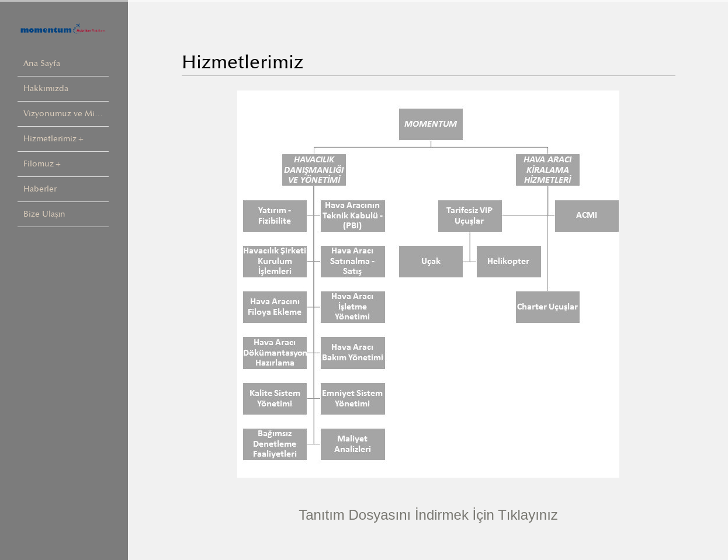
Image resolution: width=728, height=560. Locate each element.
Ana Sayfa (42, 63)
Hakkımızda (46, 88)
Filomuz (39, 164)
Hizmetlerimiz (50, 139)
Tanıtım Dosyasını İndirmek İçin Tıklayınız (428, 515)
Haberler (40, 189)
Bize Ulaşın (44, 214)
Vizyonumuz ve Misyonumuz (66, 114)
